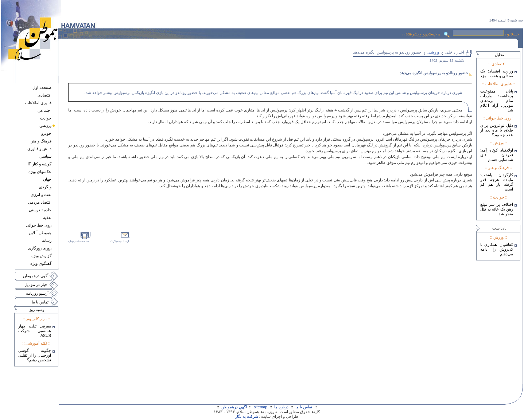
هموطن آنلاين (40, 233)
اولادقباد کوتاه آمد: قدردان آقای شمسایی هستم (497, 155)
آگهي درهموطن (36, 276)
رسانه (47, 240)
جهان (47, 179)
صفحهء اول (42, 87)
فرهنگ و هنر (41, 141)
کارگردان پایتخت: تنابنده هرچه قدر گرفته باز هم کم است (497, 182)
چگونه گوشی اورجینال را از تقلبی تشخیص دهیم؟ (35, 355)
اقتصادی (44, 95)
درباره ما (281, 407)
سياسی (45, 156)
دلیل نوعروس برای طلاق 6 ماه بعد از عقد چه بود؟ (497, 130)
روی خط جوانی (39, 225)
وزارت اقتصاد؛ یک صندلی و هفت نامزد (497, 73)
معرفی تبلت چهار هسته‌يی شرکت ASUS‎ (35, 331)
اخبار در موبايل (36, 284)
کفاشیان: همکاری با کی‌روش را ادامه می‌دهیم (497, 249)
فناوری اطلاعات (38, 103)
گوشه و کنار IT (40, 164)
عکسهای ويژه (40, 172)
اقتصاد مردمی (40, 202)
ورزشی (45, 126)
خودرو (46, 133)
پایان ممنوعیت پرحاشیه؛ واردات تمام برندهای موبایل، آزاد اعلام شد (497, 101)
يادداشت (499, 228)
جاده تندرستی (40, 210)
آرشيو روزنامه (37, 293)
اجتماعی (44, 110)
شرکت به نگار (247, 416)
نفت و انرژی (41, 195)
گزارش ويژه (41, 256)
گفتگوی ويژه (41, 263)
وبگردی (45, 187)
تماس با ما (40, 302)
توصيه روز (37, 310)
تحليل (499, 55)
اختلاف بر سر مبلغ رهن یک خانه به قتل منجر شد (497, 209)
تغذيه (47, 217)
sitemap (261, 407)
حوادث (46, 118)
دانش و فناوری (39, 149)
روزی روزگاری (40, 248)
